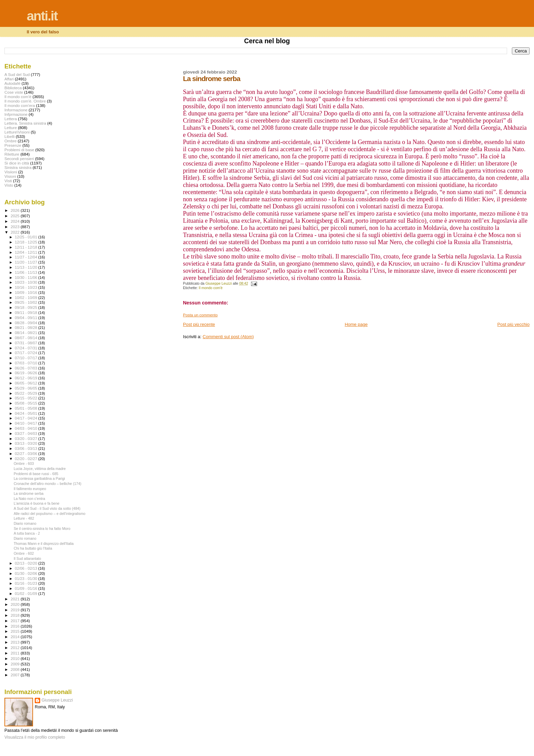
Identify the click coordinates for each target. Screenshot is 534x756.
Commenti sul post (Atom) (228, 337)
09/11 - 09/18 (27, 313)
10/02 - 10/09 (27, 298)
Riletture (12, 154)
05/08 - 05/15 (27, 403)
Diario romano (25, 523)
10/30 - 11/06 (27, 278)
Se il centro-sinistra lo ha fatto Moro (42, 529)
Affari (9, 79)
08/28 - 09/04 (27, 323)
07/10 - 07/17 (27, 358)
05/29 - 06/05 (27, 388)
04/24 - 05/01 (27, 413)
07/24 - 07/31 (27, 348)
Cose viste (14, 92)
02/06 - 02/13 (27, 568)
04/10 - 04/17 (27, 423)
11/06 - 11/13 (27, 272)
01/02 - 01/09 (27, 594)
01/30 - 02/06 (27, 573)
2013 (15, 642)
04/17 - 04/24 (27, 418)
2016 (15, 626)
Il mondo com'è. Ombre (25, 101)
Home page (356, 324)
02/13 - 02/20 (27, 563)
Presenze (13, 145)
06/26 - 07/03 (27, 368)
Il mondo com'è (211, 288)
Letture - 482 (24, 518)
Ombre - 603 (24, 463)
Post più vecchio (513, 324)
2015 (15, 631)
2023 (15, 227)
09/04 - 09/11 (27, 318)
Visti (8, 181)
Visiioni (11, 172)
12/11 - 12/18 (27, 247)
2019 (15, 610)
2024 (15, 221)
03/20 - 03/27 (27, 439)
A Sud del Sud (17, 74)
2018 (15, 615)
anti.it (42, 16)
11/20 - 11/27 (27, 262)
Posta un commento (200, 315)
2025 (15, 216)
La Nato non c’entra (29, 499)
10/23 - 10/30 (27, 282)
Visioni (10, 176)
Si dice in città (17, 163)
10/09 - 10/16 (27, 293)
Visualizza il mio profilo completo (35, 737)
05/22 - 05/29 (27, 393)
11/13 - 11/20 (27, 267)
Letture (11, 128)
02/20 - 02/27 (27, 459)
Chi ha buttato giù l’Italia (33, 548)
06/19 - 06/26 (27, 373)
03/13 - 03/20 (27, 443)
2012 (15, 648)
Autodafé (12, 83)
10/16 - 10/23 (27, 287)
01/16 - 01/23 (27, 583)
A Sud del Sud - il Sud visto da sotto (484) (47, 508)
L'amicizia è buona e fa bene (36, 503)
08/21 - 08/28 (27, 328)
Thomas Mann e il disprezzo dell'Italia (44, 544)
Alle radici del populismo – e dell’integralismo (50, 514)
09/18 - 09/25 (27, 308)
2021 (15, 599)
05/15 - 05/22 (27, 398)
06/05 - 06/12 (27, 383)
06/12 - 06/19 (27, 378)
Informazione (16, 110)
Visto (9, 185)
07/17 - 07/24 (27, 353)
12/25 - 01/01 (27, 237)
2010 (15, 658)
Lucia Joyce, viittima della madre (40, 469)
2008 (15, 669)
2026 (15, 210)
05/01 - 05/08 (27, 408)
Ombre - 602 (24, 553)
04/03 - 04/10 (27, 428)
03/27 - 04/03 (27, 434)
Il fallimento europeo (30, 489)
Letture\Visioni (17, 132)
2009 (15, 664)
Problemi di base (19, 150)
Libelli (10, 136)
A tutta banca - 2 (27, 533)
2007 (15, 675)
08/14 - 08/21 (27, 333)
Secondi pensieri (19, 159)
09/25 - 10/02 (27, 302)
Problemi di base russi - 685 (36, 474)
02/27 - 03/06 (27, 454)
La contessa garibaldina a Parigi (39, 478)
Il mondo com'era (20, 105)
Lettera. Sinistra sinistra (25, 123)
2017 (15, 621)
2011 (15, 653)
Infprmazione (16, 114)
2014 (15, 637)
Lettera (11, 119)
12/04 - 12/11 (27, 252)
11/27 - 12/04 (27, 257)
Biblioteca (13, 88)
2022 (15, 232)
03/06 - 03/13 (27, 448)
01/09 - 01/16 (27, 588)
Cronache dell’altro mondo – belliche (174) (48, 484)
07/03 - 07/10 (27, 363)
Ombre (11, 141)
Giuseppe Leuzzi (57, 700)
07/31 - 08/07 (27, 343)
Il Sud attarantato (27, 558)
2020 (15, 604)
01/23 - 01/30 (27, 579)
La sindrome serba (29, 493)
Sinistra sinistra (18, 167)
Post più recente (199, 324)
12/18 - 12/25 (27, 242)
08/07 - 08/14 (27, 338)
